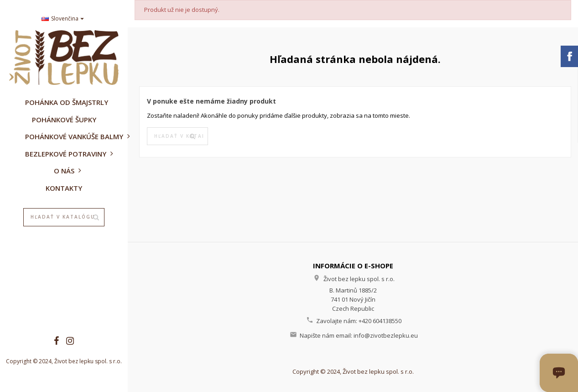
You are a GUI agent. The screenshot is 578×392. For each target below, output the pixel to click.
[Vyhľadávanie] (64, 217)
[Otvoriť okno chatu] (559, 373)
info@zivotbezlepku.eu (386, 335)
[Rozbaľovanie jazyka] (64, 19)
